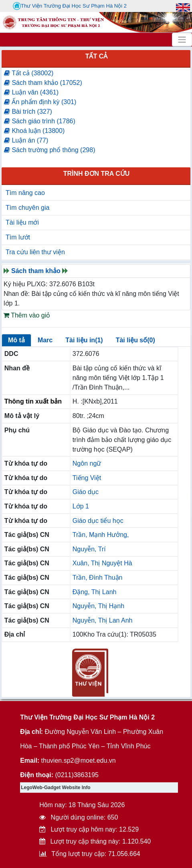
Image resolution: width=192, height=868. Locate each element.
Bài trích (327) (28, 112)
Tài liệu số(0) (135, 340)
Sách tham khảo (36, 271)
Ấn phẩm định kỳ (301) (40, 102)
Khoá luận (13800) (34, 131)
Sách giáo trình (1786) (40, 121)
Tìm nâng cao (25, 193)
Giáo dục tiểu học (98, 521)
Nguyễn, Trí (89, 549)
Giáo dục (86, 492)
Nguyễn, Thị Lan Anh (103, 620)
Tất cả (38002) (29, 73)
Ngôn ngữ (87, 463)
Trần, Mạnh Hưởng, (101, 535)
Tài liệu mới (22, 222)
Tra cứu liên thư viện (35, 252)
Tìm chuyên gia (27, 208)
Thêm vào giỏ (27, 315)
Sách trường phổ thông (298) (50, 150)
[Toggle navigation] (182, 40)
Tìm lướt (18, 237)
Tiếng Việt (87, 478)
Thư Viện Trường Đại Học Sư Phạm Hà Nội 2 (70, 6)
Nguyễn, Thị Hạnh (98, 606)
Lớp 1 (81, 506)
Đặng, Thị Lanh (95, 592)
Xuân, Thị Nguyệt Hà (102, 563)
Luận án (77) (26, 140)
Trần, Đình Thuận (98, 578)
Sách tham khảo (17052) (43, 83)
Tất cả (97, 56)
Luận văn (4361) (31, 92)
